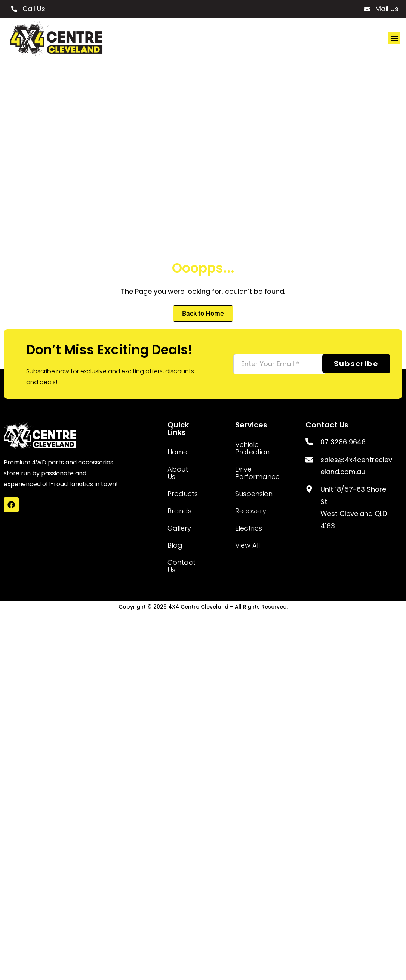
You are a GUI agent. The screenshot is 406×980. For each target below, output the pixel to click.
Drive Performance (252, 473)
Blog (175, 545)
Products (180, 494)
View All (247, 545)
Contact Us (180, 566)
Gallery (179, 528)
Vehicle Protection (252, 448)
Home (177, 452)
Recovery (251, 511)
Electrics (249, 528)
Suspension (252, 494)
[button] (394, 38)
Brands (179, 511)
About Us (178, 473)
